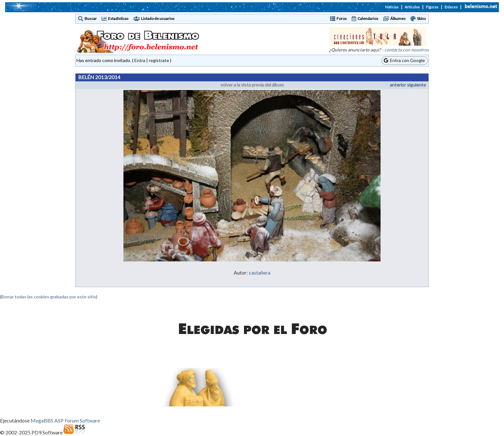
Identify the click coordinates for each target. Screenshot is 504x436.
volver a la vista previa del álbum (252, 85)
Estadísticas (118, 18)
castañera (260, 272)
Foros (342, 18)
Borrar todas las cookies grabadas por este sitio (49, 297)
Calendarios (368, 18)
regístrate (159, 60)
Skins (421, 18)
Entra (140, 60)
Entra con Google (404, 60)
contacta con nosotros (407, 50)
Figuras (432, 7)
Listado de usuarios (158, 18)
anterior (398, 85)
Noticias (392, 7)
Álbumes (398, 18)
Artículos (412, 7)
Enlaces (451, 7)
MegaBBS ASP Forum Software (65, 420)
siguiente (416, 85)
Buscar (91, 18)
